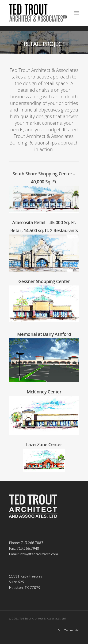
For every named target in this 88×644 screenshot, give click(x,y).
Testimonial (72, 630)
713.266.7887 (32, 543)
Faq (60, 630)
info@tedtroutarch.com (39, 554)
